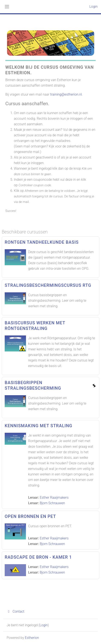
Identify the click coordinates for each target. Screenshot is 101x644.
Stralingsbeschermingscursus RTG (48, 285)
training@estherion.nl (66, 94)
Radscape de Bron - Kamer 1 (38, 557)
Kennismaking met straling (38, 426)
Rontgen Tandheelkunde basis (42, 242)
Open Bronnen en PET (30, 516)
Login (93, 7)
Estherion (32, 638)
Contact (15, 611)
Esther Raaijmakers (54, 498)
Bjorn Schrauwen (52, 503)
